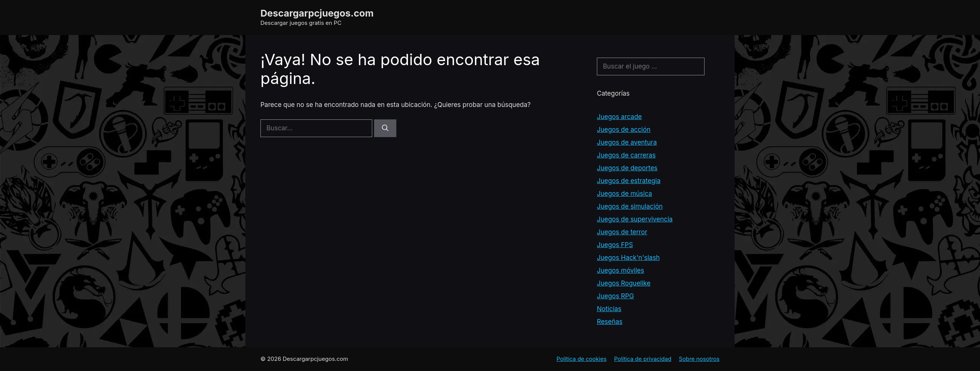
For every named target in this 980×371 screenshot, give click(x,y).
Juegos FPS (615, 245)
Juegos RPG (616, 296)
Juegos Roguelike (624, 283)
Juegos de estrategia (629, 181)
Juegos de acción (624, 130)
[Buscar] (385, 128)
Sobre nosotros (699, 359)
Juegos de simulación (630, 206)
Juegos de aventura (627, 142)
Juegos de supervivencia (635, 219)
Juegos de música (625, 194)
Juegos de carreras (626, 155)
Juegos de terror (622, 232)
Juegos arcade (619, 117)
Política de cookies (582, 359)
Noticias (609, 309)
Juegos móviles (620, 270)
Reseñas (610, 322)
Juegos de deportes (627, 168)
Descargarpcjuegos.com (317, 13)
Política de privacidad (643, 359)
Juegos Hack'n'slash (628, 258)
